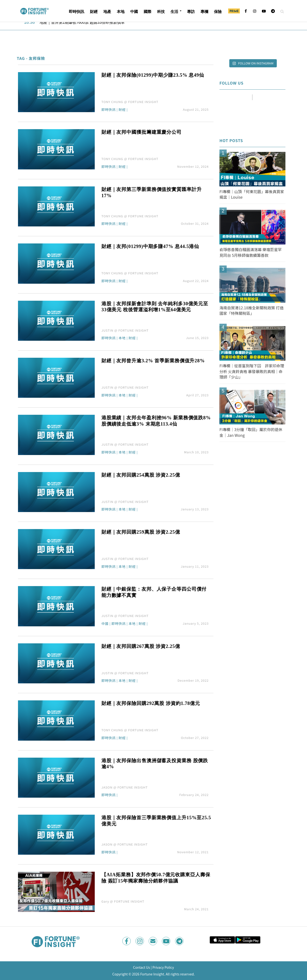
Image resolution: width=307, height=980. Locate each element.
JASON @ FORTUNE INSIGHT (125, 787)
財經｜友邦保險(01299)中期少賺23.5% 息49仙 (153, 75)
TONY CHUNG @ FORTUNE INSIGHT (130, 102)
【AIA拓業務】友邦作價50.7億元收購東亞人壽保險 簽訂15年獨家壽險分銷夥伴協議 (156, 878)
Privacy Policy (163, 967)
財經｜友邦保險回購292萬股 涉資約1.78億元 (151, 703)
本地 (121, 12)
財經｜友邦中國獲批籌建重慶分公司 (142, 132)
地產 (107, 12)
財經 (94, 12)
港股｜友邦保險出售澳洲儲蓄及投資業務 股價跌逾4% (155, 764)
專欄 (204, 12)
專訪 (191, 12)
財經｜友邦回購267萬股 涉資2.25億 (141, 646)
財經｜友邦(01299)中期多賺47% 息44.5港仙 (150, 246)
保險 (218, 12)
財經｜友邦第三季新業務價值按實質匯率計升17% (152, 192)
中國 (134, 12)
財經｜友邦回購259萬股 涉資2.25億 (141, 532)
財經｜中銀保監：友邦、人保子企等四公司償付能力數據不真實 (154, 592)
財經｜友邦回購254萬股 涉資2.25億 (141, 475)
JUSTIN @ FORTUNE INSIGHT (125, 330)
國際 (148, 12)
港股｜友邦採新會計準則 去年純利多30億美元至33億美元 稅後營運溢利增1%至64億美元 (155, 307)
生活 (174, 12)
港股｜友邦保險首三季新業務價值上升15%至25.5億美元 (156, 821)
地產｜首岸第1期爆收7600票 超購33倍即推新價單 (82, 22)
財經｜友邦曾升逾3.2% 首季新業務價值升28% (153, 361)
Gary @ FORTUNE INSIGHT (123, 901)
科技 (161, 12)
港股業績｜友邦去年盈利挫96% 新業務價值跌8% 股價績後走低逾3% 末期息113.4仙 (156, 421)
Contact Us (142, 967)
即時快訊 (77, 12)
